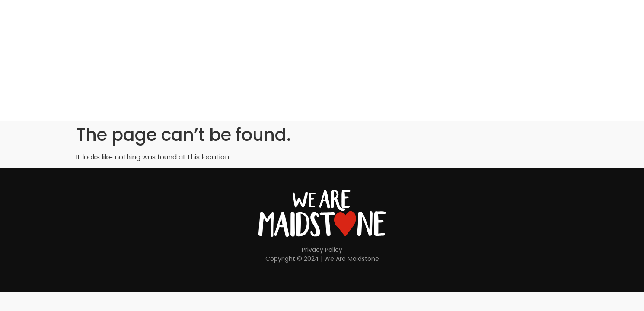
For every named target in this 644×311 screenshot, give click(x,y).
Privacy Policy (322, 250)
